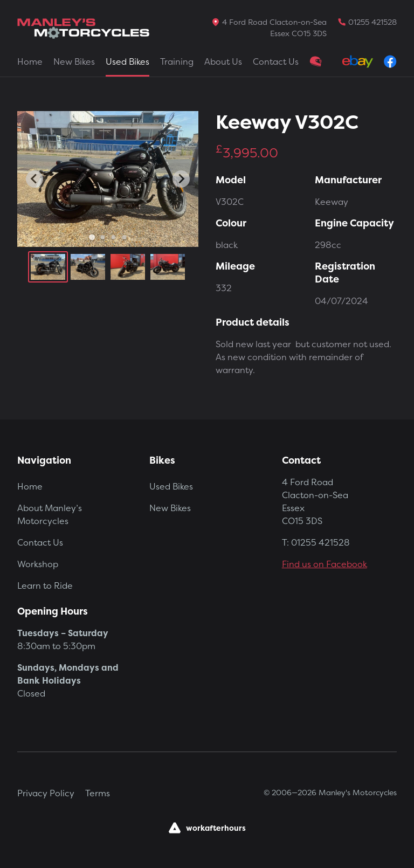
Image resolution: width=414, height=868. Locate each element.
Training (177, 61)
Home (30, 61)
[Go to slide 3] (113, 237)
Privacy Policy (46, 793)
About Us (223, 61)
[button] (48, 267)
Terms (98, 793)
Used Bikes (127, 61)
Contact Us (276, 61)
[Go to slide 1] (91, 237)
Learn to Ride (45, 585)
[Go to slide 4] (124, 237)
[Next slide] (181, 179)
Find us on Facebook (325, 564)
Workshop (38, 564)
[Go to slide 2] (102, 237)
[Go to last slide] (34, 179)
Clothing (316, 61)
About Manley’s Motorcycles (50, 514)
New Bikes (74, 61)
